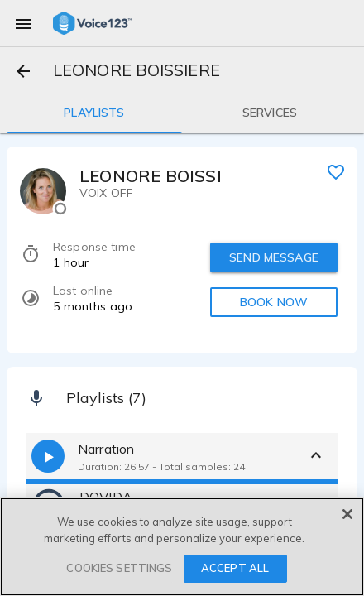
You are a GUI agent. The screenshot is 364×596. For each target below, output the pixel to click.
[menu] (23, 23)
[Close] (347, 514)
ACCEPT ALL (235, 568)
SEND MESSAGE (274, 257)
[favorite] (336, 171)
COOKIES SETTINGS (119, 568)
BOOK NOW (274, 302)
